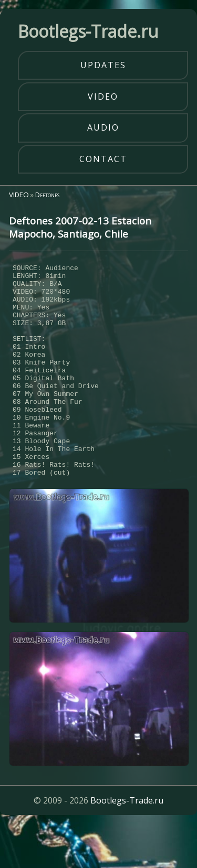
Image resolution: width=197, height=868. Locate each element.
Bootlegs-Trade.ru (127, 844)
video (103, 97)
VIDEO (19, 195)
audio (103, 127)
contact (103, 159)
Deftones (47, 195)
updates (103, 65)
